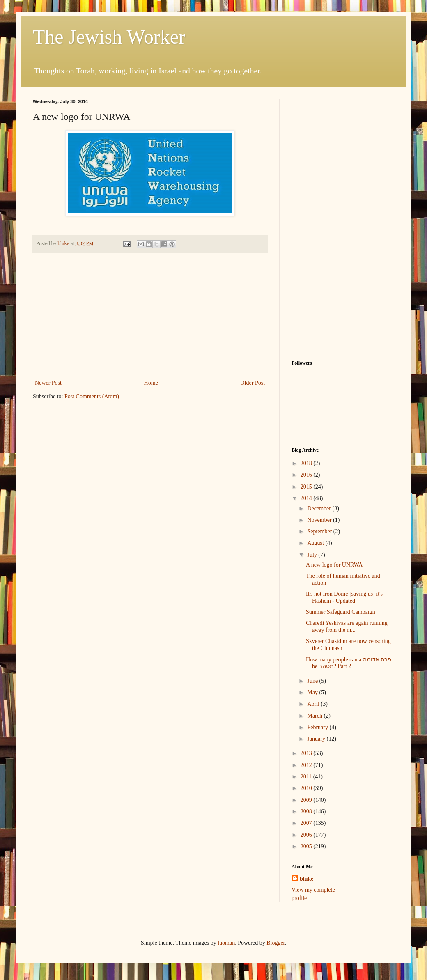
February (318, 727)
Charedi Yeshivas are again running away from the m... (347, 627)
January (317, 739)
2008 (307, 811)
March (315, 716)
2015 (307, 487)
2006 (307, 835)
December (320, 508)
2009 (307, 800)
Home (151, 383)
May (313, 692)
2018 (307, 463)
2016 (307, 475)
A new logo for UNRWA (334, 565)
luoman (226, 943)
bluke (306, 879)
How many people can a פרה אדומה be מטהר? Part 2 (349, 663)
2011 (307, 777)
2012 (307, 765)
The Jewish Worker (109, 37)
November (320, 520)
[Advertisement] (150, 316)
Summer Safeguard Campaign (341, 612)
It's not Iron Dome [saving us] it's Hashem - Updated (344, 597)
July (313, 555)
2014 (307, 498)
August (316, 543)
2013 (307, 753)
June (313, 681)
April (314, 704)
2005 (307, 846)
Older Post (253, 383)
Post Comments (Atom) (92, 396)
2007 (307, 823)
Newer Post (48, 383)
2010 (307, 788)
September (320, 531)
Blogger (275, 943)
